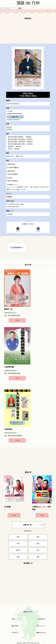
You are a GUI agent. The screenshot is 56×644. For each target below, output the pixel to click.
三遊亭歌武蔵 (9, 367)
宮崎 (18, 557)
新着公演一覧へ (33, 525)
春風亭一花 (8, 309)
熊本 (38, 544)
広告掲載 (15, 626)
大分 (38, 550)
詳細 (18, 320)
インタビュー (42, 626)
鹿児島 (18, 550)
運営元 (15, 633)
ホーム (15, 619)
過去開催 (28, 563)
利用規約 (42, 619)
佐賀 (18, 544)
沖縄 (38, 557)
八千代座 (9, 214)
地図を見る (15, 117)
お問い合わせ (42, 633)
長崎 (38, 537)
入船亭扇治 (8, 429)
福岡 (18, 537)
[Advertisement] (28, 32)
